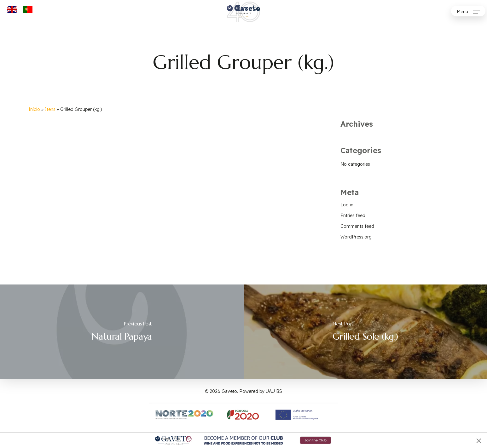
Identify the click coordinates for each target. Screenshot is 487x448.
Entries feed (353, 215)
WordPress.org (356, 237)
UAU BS (274, 391)
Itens (50, 109)
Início (34, 109)
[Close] (479, 441)
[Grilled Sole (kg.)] (365, 332)
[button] (468, 12)
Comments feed (357, 226)
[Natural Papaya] (122, 332)
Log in (347, 205)
